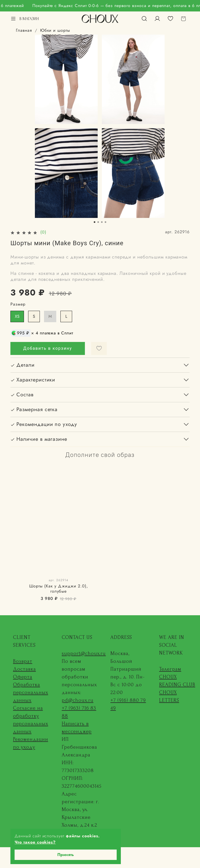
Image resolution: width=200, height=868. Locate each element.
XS (17, 316)
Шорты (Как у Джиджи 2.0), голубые (59, 589)
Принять (66, 855)
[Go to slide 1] (95, 222)
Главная (24, 30)
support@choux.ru (84, 653)
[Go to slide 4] (105, 222)
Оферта (23, 677)
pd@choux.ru (78, 700)
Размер (18, 304)
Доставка (24, 669)
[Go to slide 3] (102, 222)
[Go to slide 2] (98, 222)
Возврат (23, 661)
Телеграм (170, 669)
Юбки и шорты (55, 30)
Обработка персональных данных (31, 692)
